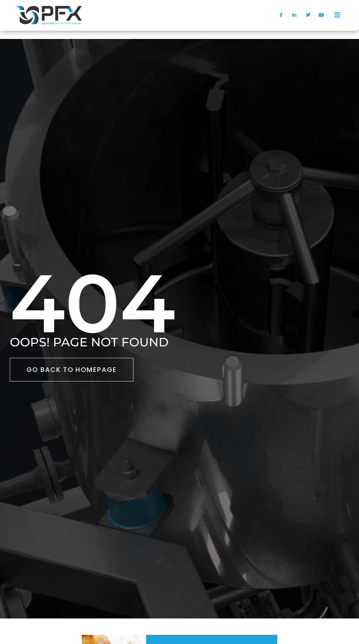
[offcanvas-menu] (337, 15)
